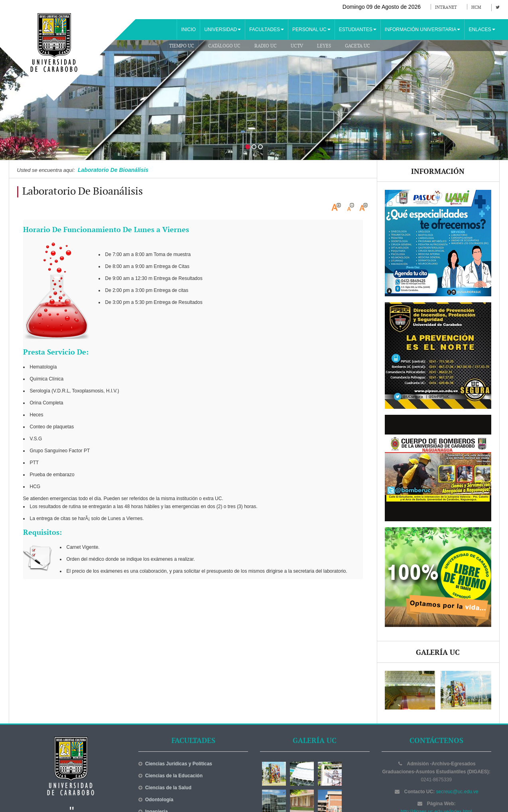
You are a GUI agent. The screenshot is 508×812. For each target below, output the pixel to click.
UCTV (297, 46)
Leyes (324, 46)
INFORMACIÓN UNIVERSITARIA (423, 30)
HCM (476, 7)
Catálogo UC (224, 46)
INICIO (188, 30)
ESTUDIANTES (358, 30)
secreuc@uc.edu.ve (457, 792)
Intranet (446, 7)
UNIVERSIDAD (222, 30)
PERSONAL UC (311, 30)
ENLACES (482, 30)
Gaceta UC (357, 46)
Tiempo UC (182, 46)
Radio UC (266, 46)
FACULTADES (267, 30)
